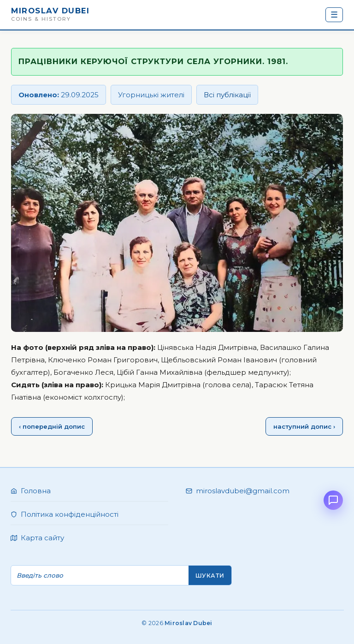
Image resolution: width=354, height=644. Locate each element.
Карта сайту (42, 538)
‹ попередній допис (52, 426)
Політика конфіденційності (70, 514)
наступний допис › (304, 426)
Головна (36, 491)
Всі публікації (227, 95)
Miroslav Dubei (50, 11)
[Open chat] (333, 500)
